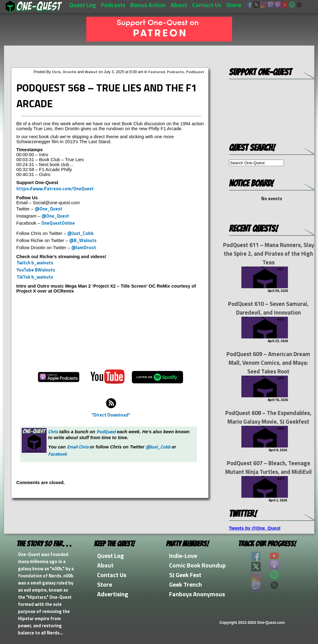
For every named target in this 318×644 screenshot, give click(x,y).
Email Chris (78, 447)
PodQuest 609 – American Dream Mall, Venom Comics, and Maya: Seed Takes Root (268, 363)
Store (234, 5)
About (179, 5)
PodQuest (195, 72)
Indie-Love (183, 556)
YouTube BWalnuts (36, 270)
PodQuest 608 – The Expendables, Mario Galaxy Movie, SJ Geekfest (268, 417)
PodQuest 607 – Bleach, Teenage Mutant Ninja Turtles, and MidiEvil (269, 467)
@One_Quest (49, 209)
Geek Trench (186, 584)
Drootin (70, 72)
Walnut (91, 72)
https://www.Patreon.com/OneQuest (55, 189)
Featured (157, 72)
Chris (56, 72)
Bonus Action (148, 5)
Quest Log (83, 5)
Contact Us (207, 5)
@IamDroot (84, 247)
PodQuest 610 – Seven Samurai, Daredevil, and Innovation (268, 308)
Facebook (58, 454)
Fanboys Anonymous (197, 594)
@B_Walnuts (83, 240)
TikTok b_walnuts (35, 277)
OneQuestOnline (58, 223)
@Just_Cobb (81, 233)
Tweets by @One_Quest (255, 528)
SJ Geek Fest (185, 575)
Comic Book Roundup (197, 565)
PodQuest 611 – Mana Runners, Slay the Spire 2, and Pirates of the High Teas (269, 254)
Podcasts (113, 5)
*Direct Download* (111, 415)
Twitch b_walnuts (35, 263)
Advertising (113, 594)
